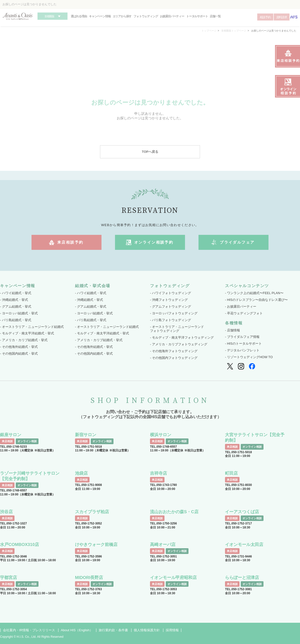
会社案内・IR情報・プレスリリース (29, 630)
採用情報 (172, 630)
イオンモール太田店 (244, 545)
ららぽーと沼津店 (242, 578)
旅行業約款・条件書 (113, 630)
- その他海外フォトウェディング (174, 351)
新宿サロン (86, 435)
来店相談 (7, 441)
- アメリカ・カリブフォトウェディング (179, 344)
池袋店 (81, 473)
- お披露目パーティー (241, 306)
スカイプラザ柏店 (92, 512)
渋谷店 (6, 512)
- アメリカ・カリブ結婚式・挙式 (24, 340)
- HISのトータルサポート (243, 344)
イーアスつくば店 (242, 512)
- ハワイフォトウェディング (170, 293)
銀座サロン (11, 435)
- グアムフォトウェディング (170, 306)
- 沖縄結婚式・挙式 (14, 300)
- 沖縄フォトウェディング (169, 300)
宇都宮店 (8, 578)
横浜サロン (161, 435)
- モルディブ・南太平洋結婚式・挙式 (27, 333)
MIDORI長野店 (89, 578)
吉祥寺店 (158, 473)
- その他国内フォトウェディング (174, 358)
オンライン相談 (27, 441)
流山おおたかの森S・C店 (174, 512)
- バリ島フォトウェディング (170, 320)
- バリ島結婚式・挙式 (16, 320)
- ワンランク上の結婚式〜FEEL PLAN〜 (254, 293)
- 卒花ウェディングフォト (244, 313)
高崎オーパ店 (163, 545)
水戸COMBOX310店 (19, 545)
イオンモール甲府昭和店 (173, 578)
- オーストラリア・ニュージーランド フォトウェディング (177, 329)
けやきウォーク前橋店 (96, 545)
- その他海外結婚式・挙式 (19, 347)
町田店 (231, 473)
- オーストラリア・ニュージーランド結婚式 (32, 327)
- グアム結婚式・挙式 (16, 306)
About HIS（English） (77, 630)
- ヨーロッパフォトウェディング (174, 313)
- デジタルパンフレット (242, 350)
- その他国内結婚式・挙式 (19, 354)
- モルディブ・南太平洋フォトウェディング (182, 338)
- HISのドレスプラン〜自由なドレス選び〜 (256, 300)
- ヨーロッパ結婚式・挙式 (19, 313)
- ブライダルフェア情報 (242, 337)
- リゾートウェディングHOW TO (249, 357)
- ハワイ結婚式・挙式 (16, 293)
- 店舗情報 (232, 330)
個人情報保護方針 (147, 630)
